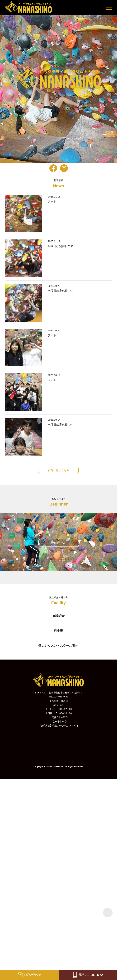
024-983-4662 (61, 697)
